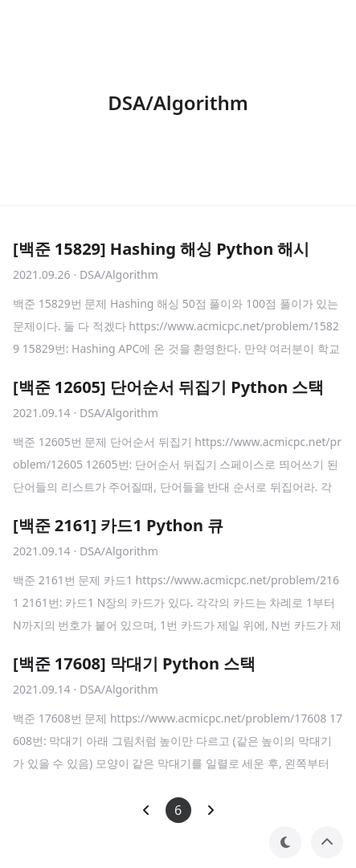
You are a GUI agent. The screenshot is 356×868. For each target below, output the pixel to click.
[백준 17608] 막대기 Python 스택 (134, 663)
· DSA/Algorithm (116, 274)
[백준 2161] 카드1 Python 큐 (118, 525)
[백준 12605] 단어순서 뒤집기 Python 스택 (168, 387)
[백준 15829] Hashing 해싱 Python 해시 (161, 249)
